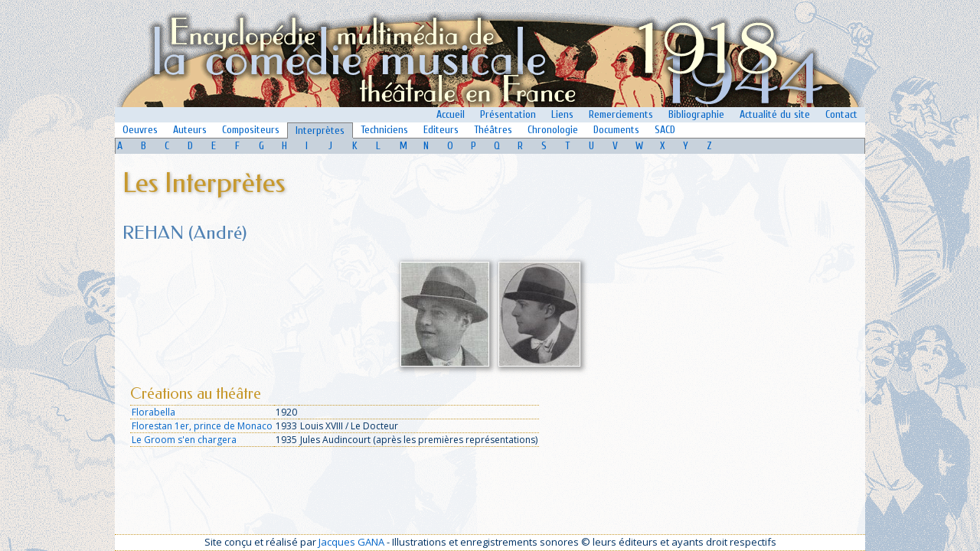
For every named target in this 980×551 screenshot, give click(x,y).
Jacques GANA (351, 542)
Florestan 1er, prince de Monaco (202, 426)
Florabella (154, 412)
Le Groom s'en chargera (184, 440)
